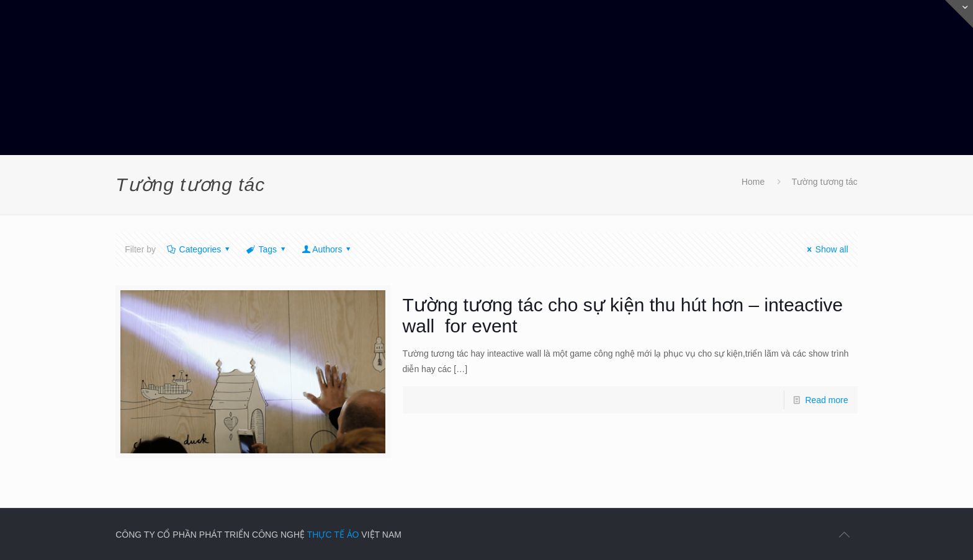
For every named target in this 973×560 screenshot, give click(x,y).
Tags (267, 249)
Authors (327, 249)
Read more (827, 400)
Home (753, 182)
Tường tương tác (825, 182)
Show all (826, 249)
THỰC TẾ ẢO (333, 535)
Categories (199, 249)
